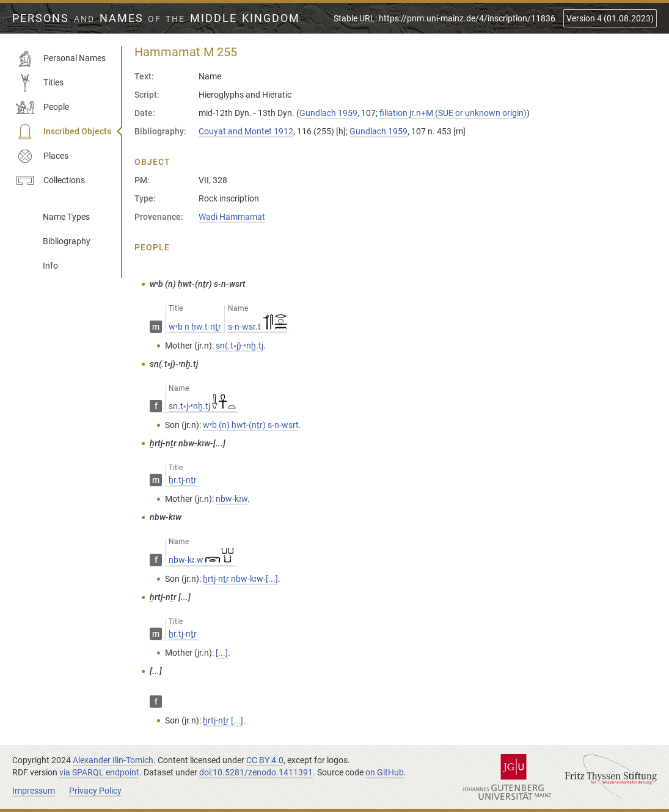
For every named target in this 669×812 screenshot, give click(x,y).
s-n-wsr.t (258, 327)
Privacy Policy (95, 791)
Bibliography (67, 241)
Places (42, 156)
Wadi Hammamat (232, 217)
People (42, 107)
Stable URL (444, 18)
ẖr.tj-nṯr (183, 480)
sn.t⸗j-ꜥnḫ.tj (202, 406)
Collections (50, 181)
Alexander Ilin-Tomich (113, 760)
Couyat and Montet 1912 (246, 131)
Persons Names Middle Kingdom (156, 18)
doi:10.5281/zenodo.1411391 (256, 772)
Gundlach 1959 (328, 113)
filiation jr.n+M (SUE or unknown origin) (453, 113)
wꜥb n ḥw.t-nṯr (195, 327)
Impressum (34, 791)
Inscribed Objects (64, 132)
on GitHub (385, 772)
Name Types (66, 217)
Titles (40, 83)
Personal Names (61, 59)
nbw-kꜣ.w (201, 560)
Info (50, 266)
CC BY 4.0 (265, 760)
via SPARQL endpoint (99, 772)
